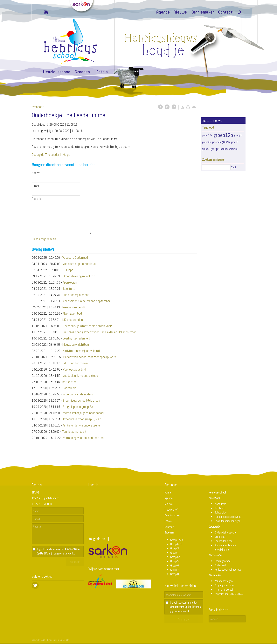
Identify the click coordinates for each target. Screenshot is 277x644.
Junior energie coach (76, 295)
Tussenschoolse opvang (228, 517)
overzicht (38, 107)
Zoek (234, 167)
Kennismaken (172, 515)
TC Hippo (68, 270)
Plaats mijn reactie (44, 239)
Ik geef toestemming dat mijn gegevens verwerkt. (58, 551)
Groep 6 (175, 565)
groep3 (238, 135)
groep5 (226, 142)
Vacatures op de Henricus (79, 264)
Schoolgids (221, 512)
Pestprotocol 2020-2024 (229, 594)
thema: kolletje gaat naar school (83, 413)
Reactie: (37, 199)
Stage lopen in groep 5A (78, 407)
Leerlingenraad (222, 561)
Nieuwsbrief (171, 510)
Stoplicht (220, 537)
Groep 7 (175, 570)
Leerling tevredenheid (76, 338)
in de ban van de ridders (78, 394)
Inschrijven (220, 504)
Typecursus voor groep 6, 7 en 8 (83, 419)
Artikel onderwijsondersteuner (82, 425)
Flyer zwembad (72, 313)
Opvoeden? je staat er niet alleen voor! (87, 326)
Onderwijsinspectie (225, 532)
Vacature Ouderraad (75, 258)
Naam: (36, 173)
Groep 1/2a (177, 540)
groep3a (206, 142)
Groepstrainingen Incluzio (79, 276)
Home (168, 492)
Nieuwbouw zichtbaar (76, 345)
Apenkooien (70, 282)
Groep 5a (175, 557)
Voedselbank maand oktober (81, 376)
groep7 (206, 149)
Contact (169, 527)
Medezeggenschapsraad (228, 570)
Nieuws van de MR (74, 307)
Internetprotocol (224, 590)
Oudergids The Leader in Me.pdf (52, 155)
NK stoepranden (73, 320)
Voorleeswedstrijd (74, 369)
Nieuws (169, 504)
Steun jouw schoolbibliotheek (81, 400)
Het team (220, 508)
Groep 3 (175, 548)
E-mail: (36, 186)
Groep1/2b (176, 544)
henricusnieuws (229, 149)
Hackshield (69, 388)
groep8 (215, 149)
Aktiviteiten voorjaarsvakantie (82, 351)
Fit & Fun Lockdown (75, 363)
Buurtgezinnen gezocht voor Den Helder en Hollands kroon (100, 332)
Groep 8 (175, 574)
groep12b (223, 135)
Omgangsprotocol (224, 585)
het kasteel (70, 382)
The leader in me (223, 541)
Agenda (169, 498)
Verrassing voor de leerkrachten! (84, 438)
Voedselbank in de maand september (87, 301)
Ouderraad (220, 565)
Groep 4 (174, 553)
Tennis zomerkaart (74, 432)
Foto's (168, 521)
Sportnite (69, 289)
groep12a (207, 135)
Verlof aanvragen (224, 581)
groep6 (235, 142)
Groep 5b (175, 561)
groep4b (216, 142)
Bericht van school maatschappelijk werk (90, 357)
